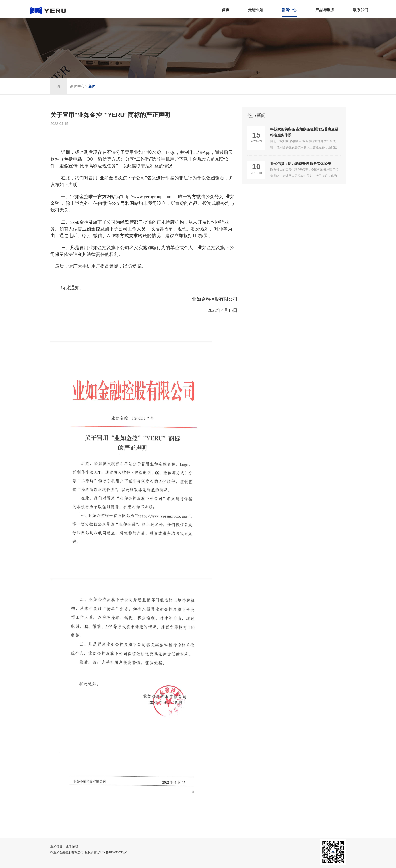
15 (256, 135)
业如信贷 (56, 846)
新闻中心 (289, 10)
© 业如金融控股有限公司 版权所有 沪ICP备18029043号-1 (89, 852)
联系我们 (361, 10)
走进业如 (256, 10)
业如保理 (72, 846)
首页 (226, 10)
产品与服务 (325, 10)
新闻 (92, 86)
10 (256, 167)
